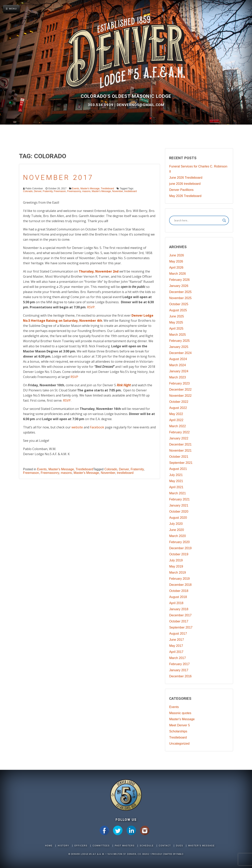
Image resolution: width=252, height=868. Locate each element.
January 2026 (179, 286)
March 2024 (177, 365)
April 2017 (176, 652)
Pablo (180, 854)
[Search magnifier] (224, 220)
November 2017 (58, 178)
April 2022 (176, 420)
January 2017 (179, 670)
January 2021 (179, 505)
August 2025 (178, 310)
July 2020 (176, 524)
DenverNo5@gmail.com (140, 105)
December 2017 (180, 615)
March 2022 (177, 426)
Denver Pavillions (181, 190)
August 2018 (178, 597)
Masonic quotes (180, 713)
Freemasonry (74, 191)
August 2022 (178, 408)
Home (49, 846)
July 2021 (176, 475)
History (63, 846)
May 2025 (176, 322)
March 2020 (177, 536)
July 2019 (176, 560)
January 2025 (179, 347)
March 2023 (177, 377)
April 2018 (176, 603)
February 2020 (179, 542)
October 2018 (179, 591)
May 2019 (176, 566)
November (118, 191)
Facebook (97, 427)
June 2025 (176, 316)
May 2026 (176, 261)
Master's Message (90, 189)
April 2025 (176, 329)
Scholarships (178, 731)
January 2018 (179, 609)
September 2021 (181, 463)
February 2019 (179, 579)
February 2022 (179, 432)
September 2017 (181, 627)
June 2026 (176, 255)
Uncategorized (179, 744)
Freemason (60, 191)
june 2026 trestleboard (185, 184)
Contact (165, 846)
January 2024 (179, 371)
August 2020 (178, 518)
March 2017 (177, 658)
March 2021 (177, 493)
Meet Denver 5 (179, 725)
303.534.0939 (101, 105)
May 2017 (176, 646)
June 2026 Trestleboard (186, 178)
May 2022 (176, 414)
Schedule (147, 846)
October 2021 (179, 457)
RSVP (91, 307)
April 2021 (176, 487)
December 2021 (180, 444)
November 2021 (180, 451)
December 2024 (180, 353)
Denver (38, 191)
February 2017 (179, 664)
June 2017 (176, 640)
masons (86, 191)
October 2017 (179, 621)
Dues (180, 846)
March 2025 (177, 335)
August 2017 (178, 634)
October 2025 (179, 304)
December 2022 (180, 390)
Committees (101, 846)
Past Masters (125, 846)
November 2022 (180, 396)
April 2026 (176, 268)
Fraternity (48, 191)
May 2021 (176, 481)
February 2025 (179, 341)
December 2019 (180, 548)
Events (76, 189)
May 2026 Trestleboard (185, 196)
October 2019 (179, 554)
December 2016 (180, 676)
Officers (81, 846)
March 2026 (177, 274)
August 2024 (178, 359)
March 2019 (177, 573)
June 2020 (176, 530)
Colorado (28, 191)
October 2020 (179, 512)
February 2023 (179, 383)
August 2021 (178, 469)
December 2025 (180, 292)
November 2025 (180, 298)
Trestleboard (107, 189)
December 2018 (180, 585)
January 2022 (179, 438)
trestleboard (130, 191)
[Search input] (197, 220)
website (77, 427)
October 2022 (179, 402)
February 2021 (179, 499)
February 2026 (179, 280)
